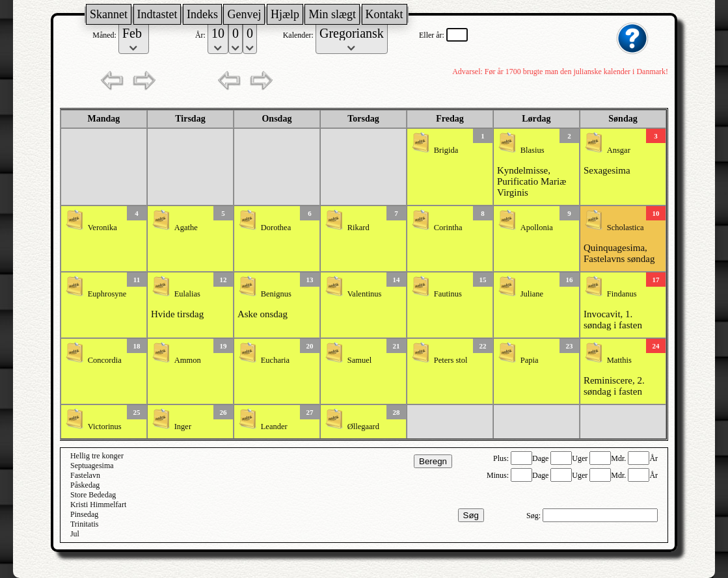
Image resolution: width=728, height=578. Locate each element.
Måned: (105, 35)
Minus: (499, 475)
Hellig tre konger (97, 456)
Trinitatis (85, 524)
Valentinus (365, 294)
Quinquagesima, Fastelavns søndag (619, 253)
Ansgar (619, 150)
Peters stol (451, 360)
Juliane (532, 294)
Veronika (102, 228)
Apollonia (537, 228)
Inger (183, 427)
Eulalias (187, 294)
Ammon (188, 360)
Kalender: (299, 35)
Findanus (622, 294)
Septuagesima (92, 466)
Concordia (105, 360)
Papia (530, 360)
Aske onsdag (263, 314)
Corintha (448, 228)
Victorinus (105, 427)
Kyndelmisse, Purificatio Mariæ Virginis (532, 181)
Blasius (533, 150)
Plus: (502, 458)
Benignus (276, 294)
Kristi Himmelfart (98, 505)
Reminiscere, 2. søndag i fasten (614, 386)
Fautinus (448, 294)
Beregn (433, 461)
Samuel (360, 360)
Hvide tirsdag (177, 314)
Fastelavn (85, 475)
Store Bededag (93, 495)
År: (201, 35)
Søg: (534, 516)
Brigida (446, 150)
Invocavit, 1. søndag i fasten (613, 320)
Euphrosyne (107, 294)
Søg (471, 515)
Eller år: (433, 35)
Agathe (186, 228)
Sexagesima (607, 170)
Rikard (358, 228)
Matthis (619, 360)
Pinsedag (84, 514)
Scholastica (626, 228)
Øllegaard (363, 427)
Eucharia (275, 360)
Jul (75, 534)
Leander (274, 427)
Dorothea (276, 228)
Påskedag (85, 485)
